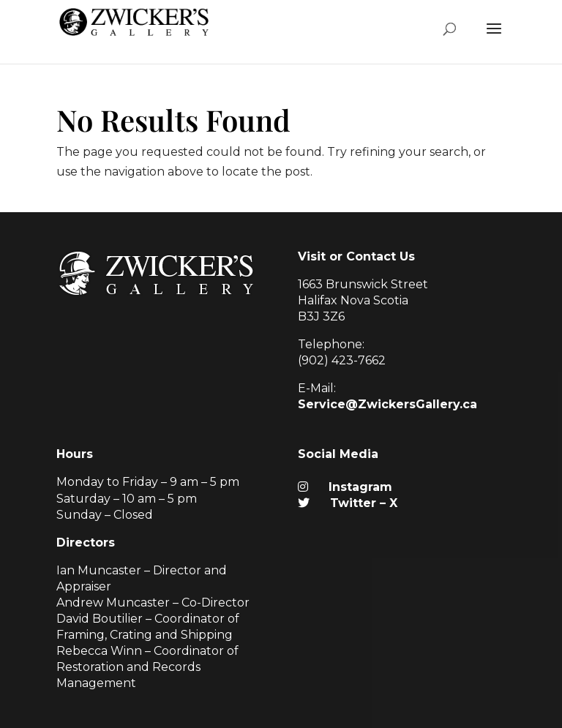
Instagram (345, 487)
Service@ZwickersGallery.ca (387, 404)
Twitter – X (348, 503)
